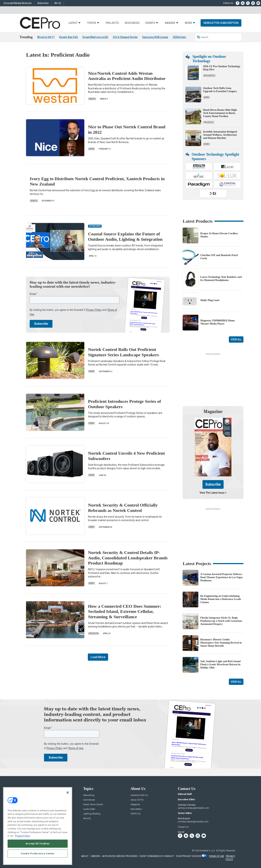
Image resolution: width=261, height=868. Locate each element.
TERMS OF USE (216, 856)
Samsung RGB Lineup (155, 37)
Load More (98, 657)
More (188, 23)
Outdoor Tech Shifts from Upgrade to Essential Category (220, 90)
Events (150, 23)
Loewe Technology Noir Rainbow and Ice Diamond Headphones (221, 279)
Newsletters (136, 809)
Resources (132, 23)
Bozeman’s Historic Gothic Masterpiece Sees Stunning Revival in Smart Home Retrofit (221, 643)
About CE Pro (137, 800)
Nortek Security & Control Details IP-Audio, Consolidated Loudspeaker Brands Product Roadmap (128, 558)
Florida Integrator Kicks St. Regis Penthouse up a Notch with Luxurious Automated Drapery (221, 621)
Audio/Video (89, 809)
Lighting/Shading (92, 814)
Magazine (135, 805)
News (91, 149)
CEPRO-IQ (135, 814)
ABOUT (85, 856)
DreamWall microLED (95, 37)
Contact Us (183, 827)
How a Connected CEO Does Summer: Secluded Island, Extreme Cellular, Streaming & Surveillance (125, 612)
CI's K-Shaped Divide (125, 37)
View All (236, 339)
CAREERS (95, 856)
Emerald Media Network (18, 3)
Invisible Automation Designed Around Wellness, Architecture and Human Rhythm (220, 135)
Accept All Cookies (38, 844)
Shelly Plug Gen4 (210, 300)
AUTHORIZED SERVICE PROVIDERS (120, 856)
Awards (170, 23)
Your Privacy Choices (188, 856)
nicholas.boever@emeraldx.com (193, 822)
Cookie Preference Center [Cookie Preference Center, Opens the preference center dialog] (38, 854)
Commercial (89, 800)
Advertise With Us (139, 795)
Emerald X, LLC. (208, 851)
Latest (73, 23)
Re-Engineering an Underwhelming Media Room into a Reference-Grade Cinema (221, 599)
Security (87, 818)
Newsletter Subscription (221, 23)
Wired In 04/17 (46, 37)
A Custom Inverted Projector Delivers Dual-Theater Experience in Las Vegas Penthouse (221, 577)
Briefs (92, 99)
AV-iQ (58, 3)
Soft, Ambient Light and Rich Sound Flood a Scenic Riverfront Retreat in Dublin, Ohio (220, 664)
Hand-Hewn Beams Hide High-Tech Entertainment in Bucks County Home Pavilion (220, 113)
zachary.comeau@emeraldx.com (193, 808)
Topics (92, 23)
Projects (112, 23)
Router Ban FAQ (68, 37)
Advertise (43, 3)
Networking (89, 795)
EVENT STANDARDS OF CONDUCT (157, 856)
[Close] (68, 792)
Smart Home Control (93, 805)
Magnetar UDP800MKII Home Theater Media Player (217, 322)
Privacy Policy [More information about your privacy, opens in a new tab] (22, 836)
